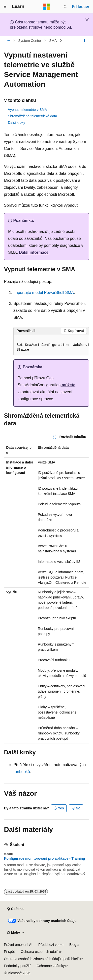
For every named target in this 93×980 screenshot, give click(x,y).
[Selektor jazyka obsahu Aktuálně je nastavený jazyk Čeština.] (15, 909)
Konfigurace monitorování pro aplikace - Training (45, 858)
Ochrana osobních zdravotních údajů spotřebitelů (42, 959)
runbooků (22, 772)
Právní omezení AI (18, 945)
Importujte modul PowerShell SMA (44, 293)
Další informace (34, 252)
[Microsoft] (47, 7)
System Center (30, 41)
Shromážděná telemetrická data (32, 116)
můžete (68, 385)
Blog (73, 945)
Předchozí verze (51, 945)
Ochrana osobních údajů (40, 952)
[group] (51, 345)
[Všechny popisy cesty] (8, 41)
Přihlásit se (81, 6)
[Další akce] (85, 41)
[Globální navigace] (5, 7)
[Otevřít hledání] (65, 7)
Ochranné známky (51, 966)
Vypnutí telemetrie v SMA (27, 110)
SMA (53, 41)
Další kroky (16, 123)
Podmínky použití (17, 966)
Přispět (9, 952)
